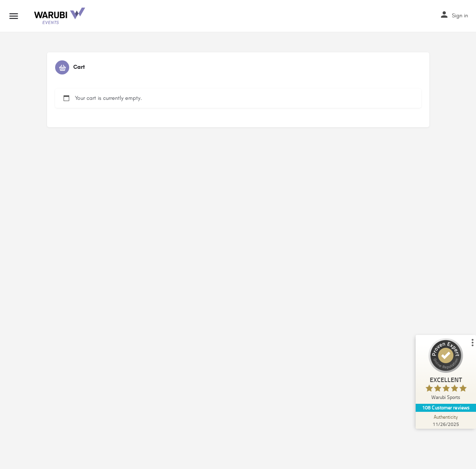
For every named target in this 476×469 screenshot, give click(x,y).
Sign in (460, 15)
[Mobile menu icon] (14, 16)
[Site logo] (60, 16)
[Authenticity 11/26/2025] (446, 420)
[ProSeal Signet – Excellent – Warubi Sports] (446, 371)
